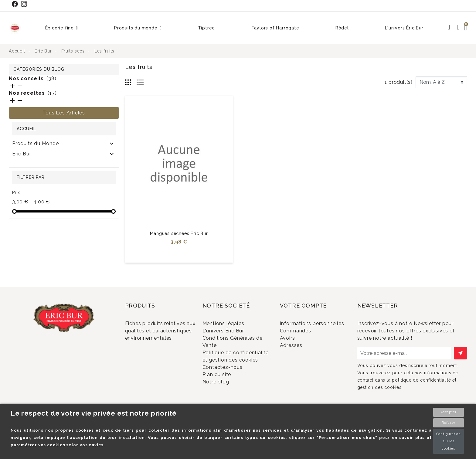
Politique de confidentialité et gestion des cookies (233, 368)
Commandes (303, 341)
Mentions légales (231, 323)
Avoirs (295, 351)
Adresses (299, 361)
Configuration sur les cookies (449, 441)
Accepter (448, 412)
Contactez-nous (230, 385)
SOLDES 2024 (30, 174)
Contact (465, 4)
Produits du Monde (36, 143)
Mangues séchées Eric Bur (179, 233)
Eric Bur (22, 154)
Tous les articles (64, 113)
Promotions (147, 355)
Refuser (449, 423)
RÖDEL (21, 164)
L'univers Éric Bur (231, 333)
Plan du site (224, 395)
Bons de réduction (310, 371)
